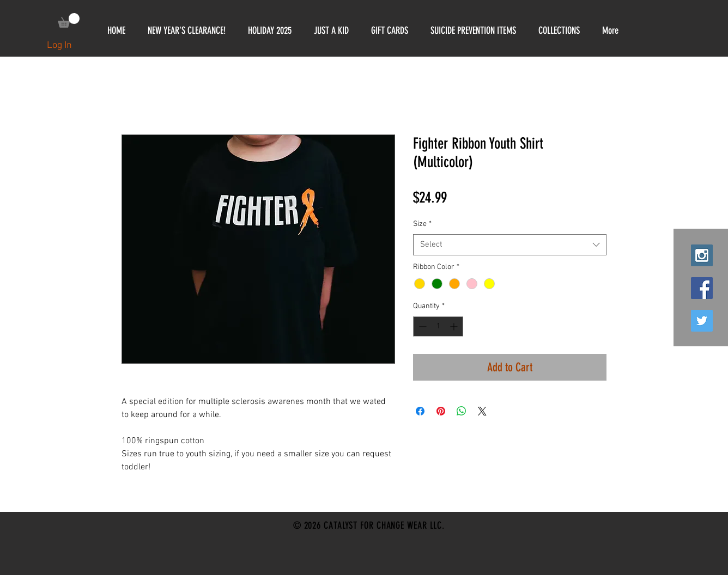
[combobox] (510, 245)
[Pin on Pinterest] (441, 411)
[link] (69, 20)
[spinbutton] (438, 326)
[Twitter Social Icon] (702, 321)
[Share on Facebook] (420, 411)
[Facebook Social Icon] (702, 288)
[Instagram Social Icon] (702, 255)
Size (422, 224)
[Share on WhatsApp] (462, 411)
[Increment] (455, 326)
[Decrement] (421, 326)
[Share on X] (482, 411)
